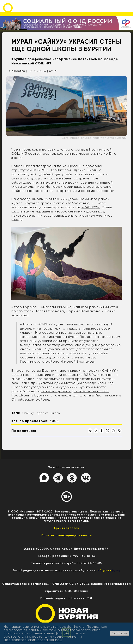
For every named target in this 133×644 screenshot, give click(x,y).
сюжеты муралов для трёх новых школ (75, 391)
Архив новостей (66, 528)
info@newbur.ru (109, 570)
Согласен (120, 633)
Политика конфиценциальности (67, 535)
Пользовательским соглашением (33, 640)
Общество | (18, 71)
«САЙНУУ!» (91, 207)
